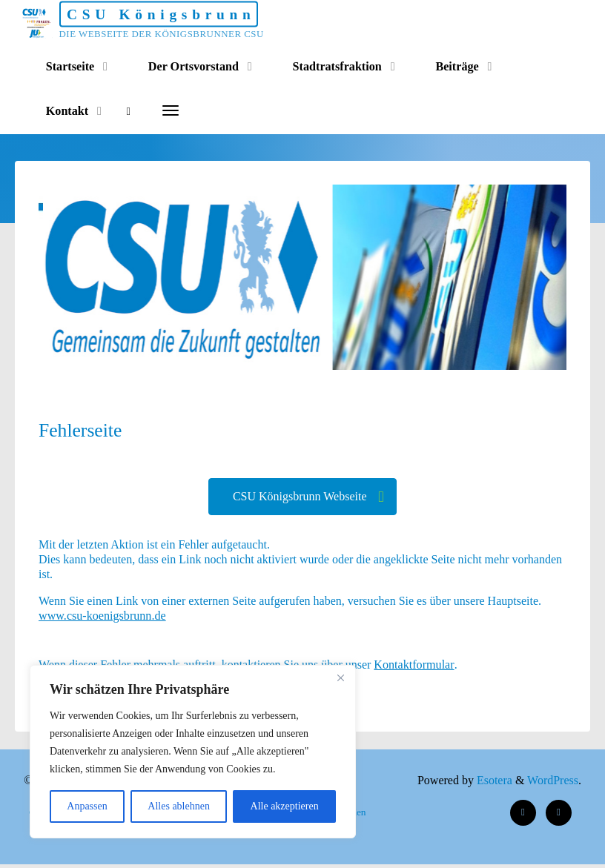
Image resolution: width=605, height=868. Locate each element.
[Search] (131, 111)
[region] (193, 752)
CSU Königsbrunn (181, 14)
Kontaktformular (417, 667)
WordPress (552, 784)
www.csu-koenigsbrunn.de (102, 618)
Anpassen (87, 806)
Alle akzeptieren (285, 806)
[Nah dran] (340, 677)
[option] (330, 277)
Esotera (492, 784)
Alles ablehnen (179, 806)
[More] (173, 111)
